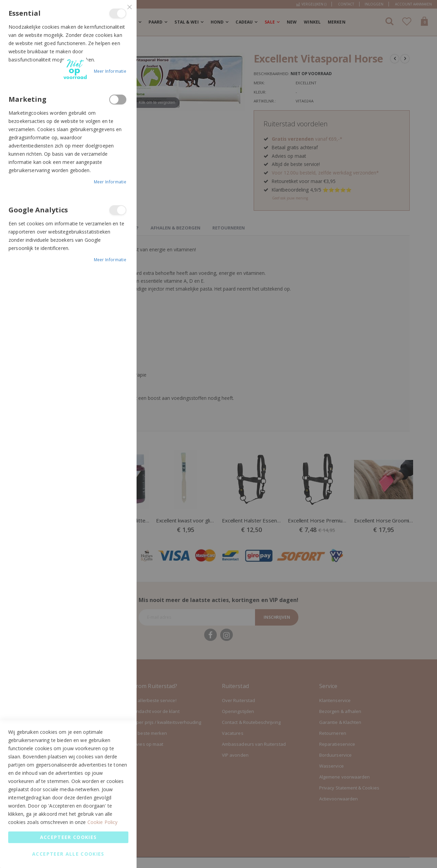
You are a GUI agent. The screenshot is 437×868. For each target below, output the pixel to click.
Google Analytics (118, 210)
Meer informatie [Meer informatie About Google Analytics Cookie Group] (110, 260)
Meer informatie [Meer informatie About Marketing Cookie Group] (110, 182)
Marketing (118, 100)
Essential (118, 13)
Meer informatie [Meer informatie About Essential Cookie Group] (110, 71)
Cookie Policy (103, 822)
